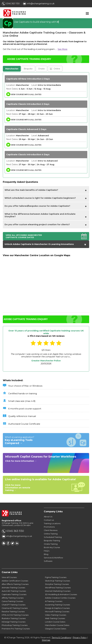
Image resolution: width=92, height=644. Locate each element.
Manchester (12, 69)
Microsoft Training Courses (57, 612)
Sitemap (46, 640)
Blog (46, 554)
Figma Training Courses (56, 577)
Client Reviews (51, 530)
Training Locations (52, 523)
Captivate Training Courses (14, 594)
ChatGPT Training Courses (14, 605)
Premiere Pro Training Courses (16, 629)
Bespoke (28, 69)
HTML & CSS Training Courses (15, 615)
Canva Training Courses (12, 601)
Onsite (41, 69)
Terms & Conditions (61, 638)
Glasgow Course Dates (56, 629)
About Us (48, 517)
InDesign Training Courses (14, 622)
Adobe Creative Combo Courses (60, 598)
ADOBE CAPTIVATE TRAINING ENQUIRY (29, 59)
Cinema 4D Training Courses (15, 608)
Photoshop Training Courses (15, 625)
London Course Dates (55, 622)
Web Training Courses (55, 618)
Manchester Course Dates (57, 625)
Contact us (49, 520)
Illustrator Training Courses (14, 618)
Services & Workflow (53, 558)
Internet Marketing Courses (58, 591)
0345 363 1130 (11, 4)
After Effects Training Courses (15, 584)
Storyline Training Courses (57, 584)
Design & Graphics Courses (57, 608)
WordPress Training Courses (58, 588)
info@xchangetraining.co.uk (39, 4)
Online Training (51, 534)
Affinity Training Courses (13, 598)
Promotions (49, 527)
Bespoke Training (52, 541)
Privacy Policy (80, 638)
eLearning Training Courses (57, 605)
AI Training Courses (54, 601)
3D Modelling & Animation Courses (61, 594)
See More (63, 49)
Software (48, 561)
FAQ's (47, 551)
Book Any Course (52, 547)
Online (57, 69)
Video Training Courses (56, 615)
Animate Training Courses (13, 588)
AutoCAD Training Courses (14, 591)
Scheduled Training (53, 537)
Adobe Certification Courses (15, 581)
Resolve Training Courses (13, 612)
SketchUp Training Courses (57, 581)
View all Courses (9, 577)
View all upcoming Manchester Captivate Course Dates (24, 236)
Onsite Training (51, 544)
